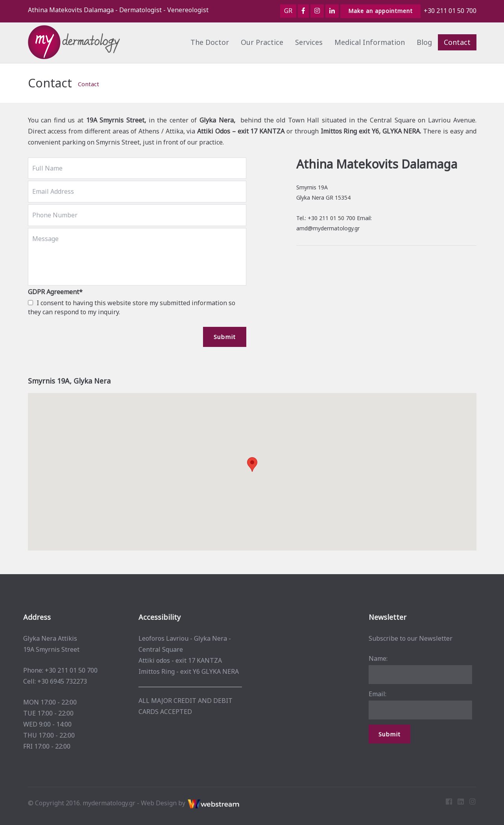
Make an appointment (380, 11)
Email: (374, 694)
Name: (375, 658)
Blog (424, 42)
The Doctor (210, 42)
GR (288, 11)
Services (309, 42)
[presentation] (88, 342)
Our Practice (262, 42)
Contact (457, 42)
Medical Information (370, 42)
